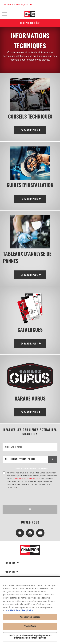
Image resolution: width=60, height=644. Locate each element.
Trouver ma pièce (30, 23)
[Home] (30, 14)
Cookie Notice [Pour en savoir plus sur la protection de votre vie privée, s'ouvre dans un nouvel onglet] (13, 610)
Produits (12, 563)
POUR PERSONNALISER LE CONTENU (32, 468)
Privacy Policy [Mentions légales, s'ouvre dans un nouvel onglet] (27, 610)
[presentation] (29, 497)
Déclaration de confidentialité (26, 479)
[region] (30, 610)
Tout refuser (30, 626)
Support (12, 572)
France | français (16, 5)
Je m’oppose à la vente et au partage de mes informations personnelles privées (30, 637)
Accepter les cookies (30, 617)
